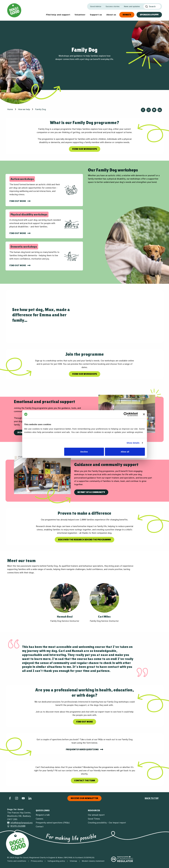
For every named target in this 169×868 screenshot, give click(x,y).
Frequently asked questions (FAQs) (53, 823)
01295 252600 (16, 826)
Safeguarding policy (56, 861)
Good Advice (96, 6)
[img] (72, 190)
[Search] (152, 6)
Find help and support (58, 15)
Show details (133, 443)
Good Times (94, 819)
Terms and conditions (17, 861)
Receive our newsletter (84, 798)
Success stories (113, 6)
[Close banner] (144, 414)
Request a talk (43, 815)
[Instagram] (17, 798)
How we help (24, 109)
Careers (40, 819)
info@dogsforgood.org (20, 823)
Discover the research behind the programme (84, 540)
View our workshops (85, 149)
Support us (96, 15)
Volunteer (80, 15)
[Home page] (14, 10)
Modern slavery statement (93, 861)
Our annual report (96, 815)
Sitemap (73, 861)
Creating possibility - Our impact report (107, 823)
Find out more (18, 233)
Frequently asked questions (82, 749)
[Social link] (23, 798)
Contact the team (85, 780)
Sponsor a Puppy (149, 15)
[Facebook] (10, 798)
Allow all (125, 452)
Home (10, 109)
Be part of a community (91, 492)
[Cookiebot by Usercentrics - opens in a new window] (126, 414)
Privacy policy (37, 861)
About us (111, 15)
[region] (84, 475)
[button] (65, 603)
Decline (84, 452)
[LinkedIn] (30, 798)
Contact (40, 827)
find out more (18, 201)
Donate (127, 15)
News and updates (132, 6)
